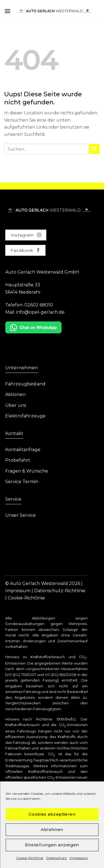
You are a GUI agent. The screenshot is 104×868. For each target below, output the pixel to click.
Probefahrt (18, 460)
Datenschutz (56, 858)
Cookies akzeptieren (52, 814)
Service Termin (22, 482)
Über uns (16, 405)
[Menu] (7, 11)
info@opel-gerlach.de (40, 312)
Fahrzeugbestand (25, 384)
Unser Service (21, 515)
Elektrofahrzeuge (25, 416)
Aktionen (15, 394)
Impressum (79, 858)
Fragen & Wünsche (27, 471)
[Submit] (94, 149)
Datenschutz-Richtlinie (60, 591)
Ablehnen (52, 829)
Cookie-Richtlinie (30, 858)
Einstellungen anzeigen (52, 845)
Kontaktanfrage (23, 450)
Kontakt (14, 433)
